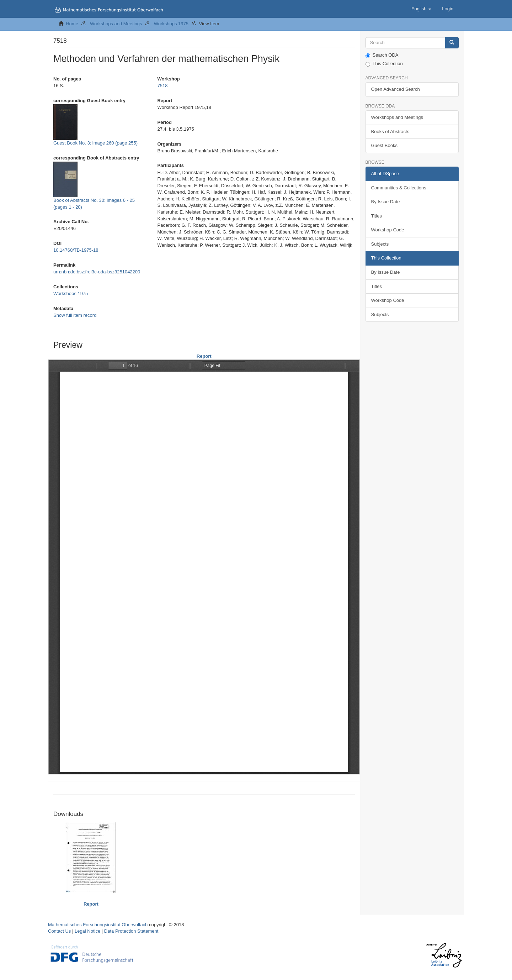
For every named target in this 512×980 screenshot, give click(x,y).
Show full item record (75, 315)
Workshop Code (388, 230)
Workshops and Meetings (116, 24)
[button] (421, 9)
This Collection (384, 64)
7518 (162, 86)
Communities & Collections (399, 188)
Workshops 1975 (171, 24)
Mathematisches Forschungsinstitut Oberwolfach (98, 925)
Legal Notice (87, 931)
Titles (377, 216)
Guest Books (384, 145)
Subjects (380, 244)
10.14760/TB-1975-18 (76, 250)
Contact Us (59, 931)
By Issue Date (386, 202)
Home (72, 24)
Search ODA (382, 55)
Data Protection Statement (131, 931)
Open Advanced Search (396, 89)
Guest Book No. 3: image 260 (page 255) (95, 143)
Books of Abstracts (390, 132)
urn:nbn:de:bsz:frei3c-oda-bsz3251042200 (97, 272)
